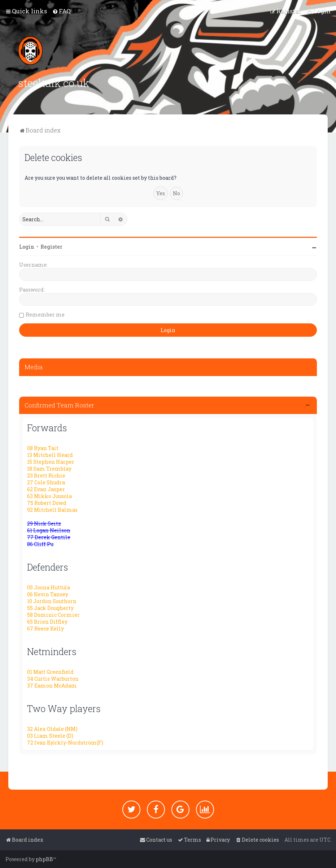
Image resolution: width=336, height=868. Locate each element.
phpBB (44, 859)
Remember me (45, 314)
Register (51, 246)
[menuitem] (62, 11)
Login (27, 246)
